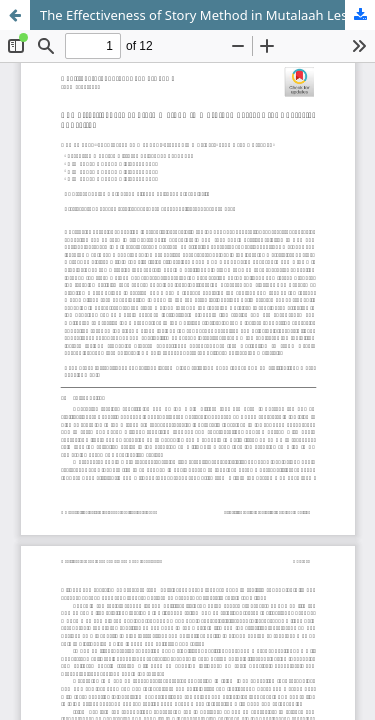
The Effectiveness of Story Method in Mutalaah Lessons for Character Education (207, 15)
